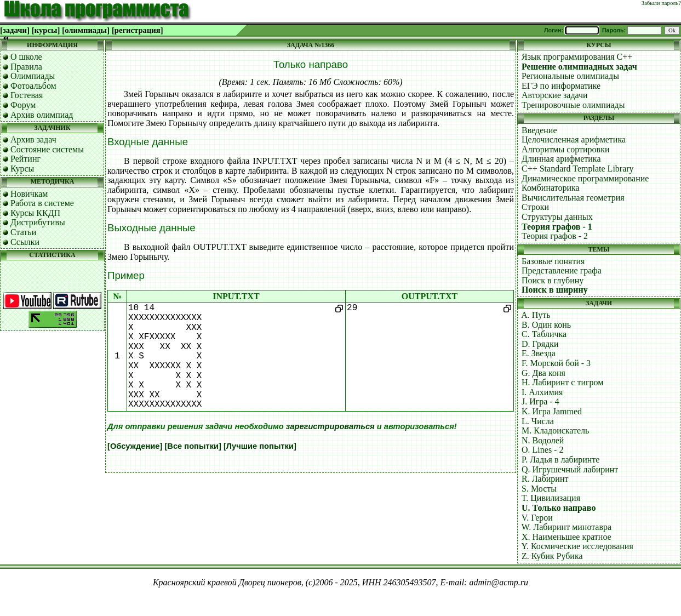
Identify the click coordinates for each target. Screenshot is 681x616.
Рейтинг (25, 159)
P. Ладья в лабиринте (560, 460)
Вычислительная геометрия (573, 198)
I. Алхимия (542, 392)
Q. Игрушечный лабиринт (570, 469)
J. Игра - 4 (540, 401)
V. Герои (537, 518)
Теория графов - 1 (557, 227)
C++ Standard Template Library (578, 169)
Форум (23, 105)
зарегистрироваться (330, 426)
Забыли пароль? (661, 3)
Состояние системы (47, 149)
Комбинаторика (551, 188)
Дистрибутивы (38, 222)
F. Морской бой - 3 (556, 363)
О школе (26, 57)
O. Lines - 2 (542, 450)
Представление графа (562, 270)
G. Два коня (543, 373)
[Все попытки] (193, 446)
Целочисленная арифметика (574, 139)
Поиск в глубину (553, 280)
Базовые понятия (553, 261)
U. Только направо (559, 508)
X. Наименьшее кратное (566, 537)
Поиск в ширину (555, 290)
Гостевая (27, 95)
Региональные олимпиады (570, 76)
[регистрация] (138, 30)
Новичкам (29, 194)
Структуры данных (557, 217)
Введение (539, 130)
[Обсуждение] (135, 446)
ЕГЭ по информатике (561, 86)
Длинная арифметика (561, 159)
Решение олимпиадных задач (579, 67)
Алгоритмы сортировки (565, 149)
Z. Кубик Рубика (552, 556)
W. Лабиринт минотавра (566, 527)
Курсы (22, 169)
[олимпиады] (86, 30)
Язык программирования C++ (577, 57)
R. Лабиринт (545, 479)
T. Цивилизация (551, 498)
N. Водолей (543, 440)
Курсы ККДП (35, 213)
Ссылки (25, 242)
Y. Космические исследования (577, 546)
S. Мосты (539, 489)
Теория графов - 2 (555, 236)
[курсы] (46, 30)
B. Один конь (546, 325)
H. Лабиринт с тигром (562, 382)
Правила (26, 67)
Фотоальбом (33, 86)
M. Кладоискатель (555, 430)
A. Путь (536, 315)
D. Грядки (540, 344)
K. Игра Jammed (552, 411)
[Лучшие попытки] (260, 446)
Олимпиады (33, 76)
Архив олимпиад (42, 115)
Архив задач (33, 139)
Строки (535, 207)
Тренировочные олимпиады (573, 105)
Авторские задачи (555, 95)
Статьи (23, 232)
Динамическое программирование (585, 178)
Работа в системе (42, 203)
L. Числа (538, 421)
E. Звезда (539, 353)
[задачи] (15, 30)
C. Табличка (544, 334)
